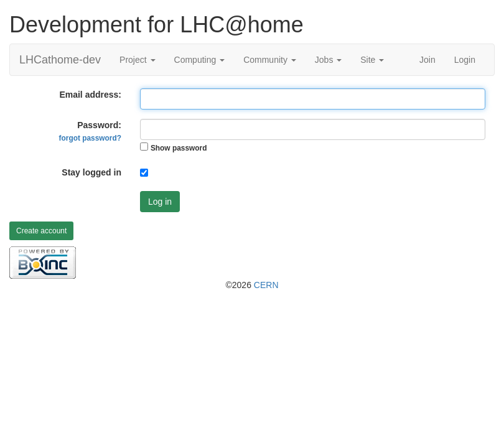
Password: (90, 131)
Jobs (328, 60)
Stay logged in (91, 172)
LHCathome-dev (60, 60)
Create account (41, 231)
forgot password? (90, 138)
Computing (200, 60)
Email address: (90, 95)
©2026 (252, 285)
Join (427, 60)
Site (372, 60)
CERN (266, 285)
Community (270, 60)
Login (465, 60)
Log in (160, 202)
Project (137, 60)
